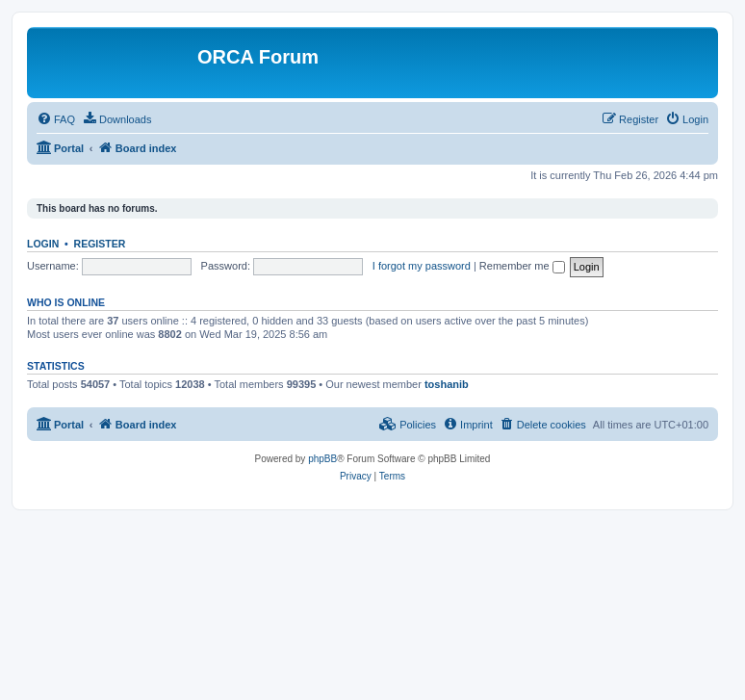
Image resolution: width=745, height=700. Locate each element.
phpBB (322, 459)
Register (100, 244)
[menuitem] (56, 119)
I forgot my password (422, 266)
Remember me (522, 266)
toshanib (447, 384)
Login (43, 244)
